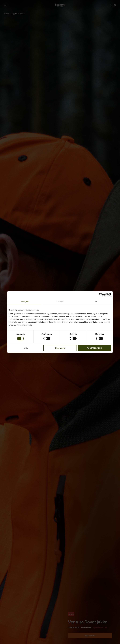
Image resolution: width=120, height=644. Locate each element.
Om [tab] (95, 302)
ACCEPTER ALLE (94, 348)
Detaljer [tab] (60, 302)
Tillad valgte (60, 348)
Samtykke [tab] (25, 302)
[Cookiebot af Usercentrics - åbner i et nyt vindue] (101, 295)
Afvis (26, 348)
